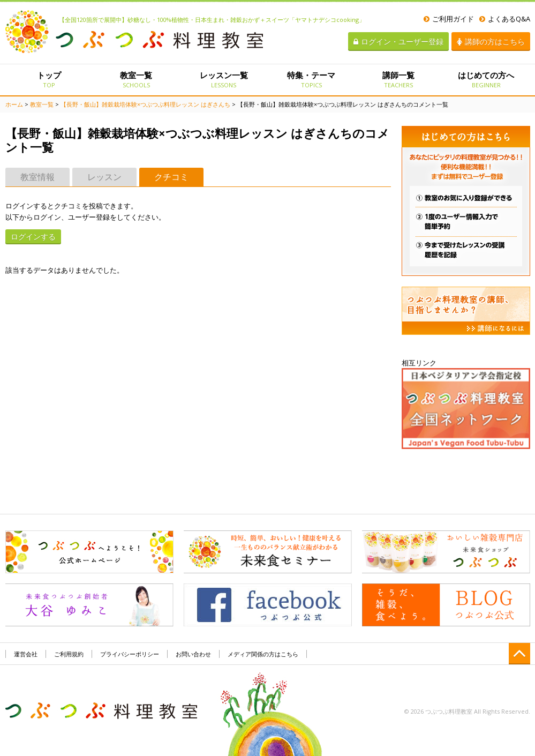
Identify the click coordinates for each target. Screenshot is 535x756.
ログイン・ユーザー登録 (398, 42)
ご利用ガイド (449, 19)
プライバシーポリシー (130, 654)
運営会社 (26, 654)
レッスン (104, 177)
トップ (49, 79)
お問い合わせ (193, 654)
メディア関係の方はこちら (263, 654)
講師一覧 (399, 79)
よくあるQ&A (505, 19)
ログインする (33, 237)
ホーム (14, 104)
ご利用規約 (69, 654)
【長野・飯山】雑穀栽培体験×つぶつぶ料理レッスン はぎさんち (145, 104)
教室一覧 (136, 79)
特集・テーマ (311, 79)
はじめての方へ (486, 79)
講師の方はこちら (491, 42)
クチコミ (171, 177)
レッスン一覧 (224, 79)
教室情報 (37, 177)
